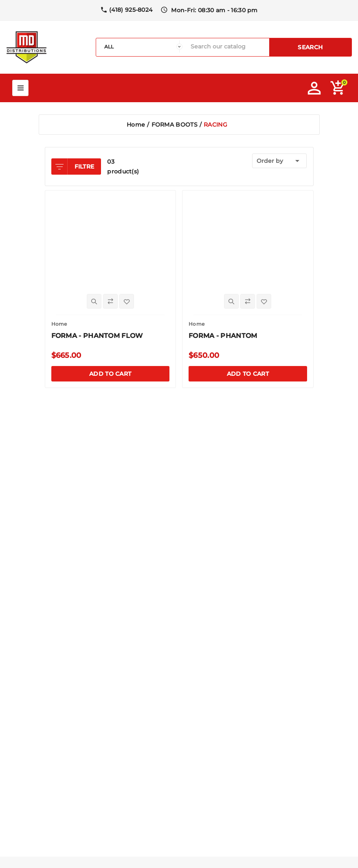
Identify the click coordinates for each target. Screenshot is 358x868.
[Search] (228, 46)
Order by (280, 161)
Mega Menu (20, 88)
